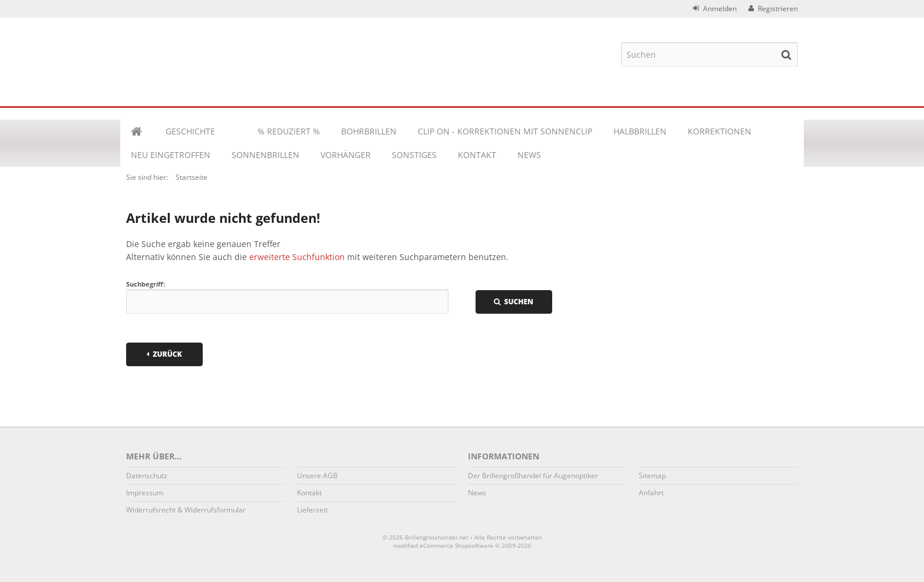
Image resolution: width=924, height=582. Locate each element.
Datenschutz (147, 476)
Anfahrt (651, 493)
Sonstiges (414, 155)
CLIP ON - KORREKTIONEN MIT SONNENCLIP (505, 131)
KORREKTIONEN (720, 131)
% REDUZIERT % (289, 131)
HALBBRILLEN (640, 131)
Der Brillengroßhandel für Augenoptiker (533, 476)
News (529, 155)
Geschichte (190, 131)
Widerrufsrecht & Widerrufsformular (186, 510)
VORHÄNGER (346, 155)
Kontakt (477, 155)
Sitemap (652, 476)
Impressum (145, 493)
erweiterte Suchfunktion (297, 257)
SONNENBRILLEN (265, 155)
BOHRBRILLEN (369, 131)
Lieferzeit (312, 510)
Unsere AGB (317, 476)
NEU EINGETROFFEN (171, 155)
